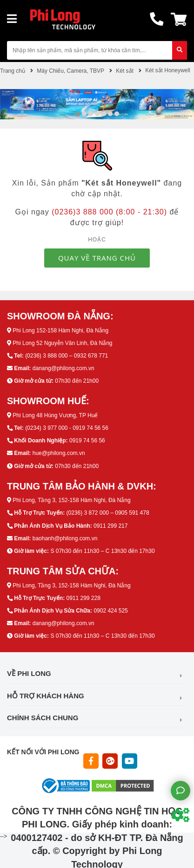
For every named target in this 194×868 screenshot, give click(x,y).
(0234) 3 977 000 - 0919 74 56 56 (67, 428)
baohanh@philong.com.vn (65, 538)
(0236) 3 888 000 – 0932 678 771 (67, 356)
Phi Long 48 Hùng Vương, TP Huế (55, 415)
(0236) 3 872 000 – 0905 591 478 (107, 513)
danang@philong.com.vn (64, 368)
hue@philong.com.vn (59, 453)
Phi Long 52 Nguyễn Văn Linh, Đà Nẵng (62, 343)
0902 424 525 (110, 611)
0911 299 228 (83, 598)
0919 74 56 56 (87, 441)
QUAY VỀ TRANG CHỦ (97, 258)
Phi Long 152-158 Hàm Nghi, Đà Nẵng (60, 331)
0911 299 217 (110, 526)
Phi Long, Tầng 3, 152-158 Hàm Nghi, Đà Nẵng (71, 500)
